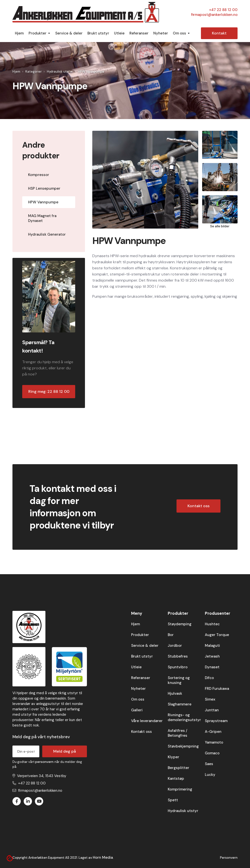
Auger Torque (217, 635)
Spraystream (216, 721)
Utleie (119, 33)
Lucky (210, 775)
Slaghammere (180, 704)
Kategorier (34, 71)
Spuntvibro (178, 667)
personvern (45, 762)
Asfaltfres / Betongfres (177, 733)
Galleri (137, 710)
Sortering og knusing (179, 680)
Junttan (212, 710)
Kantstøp (176, 779)
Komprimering (180, 789)
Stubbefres (178, 656)
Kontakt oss (198, 506)
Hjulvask (175, 693)
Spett (173, 800)
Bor (171, 635)
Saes (209, 764)
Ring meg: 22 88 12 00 (49, 391)
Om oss (138, 699)
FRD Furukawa (217, 689)
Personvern (229, 858)
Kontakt (219, 33)
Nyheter (161, 33)
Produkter (140, 635)
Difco (209, 678)
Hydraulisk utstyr (60, 71)
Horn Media (103, 857)
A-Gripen (213, 732)
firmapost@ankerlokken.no (214, 15)
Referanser (139, 33)
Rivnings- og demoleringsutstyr (184, 717)
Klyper (173, 757)
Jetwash (212, 656)
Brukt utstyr (98, 33)
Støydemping (180, 624)
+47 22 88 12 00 (223, 10)
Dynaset (212, 667)
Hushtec (212, 624)
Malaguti (212, 646)
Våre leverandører (147, 721)
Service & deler (69, 33)
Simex (210, 699)
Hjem (19, 33)
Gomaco (212, 753)
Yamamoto (214, 742)
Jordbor (175, 646)
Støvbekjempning (183, 746)
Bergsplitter (178, 768)
